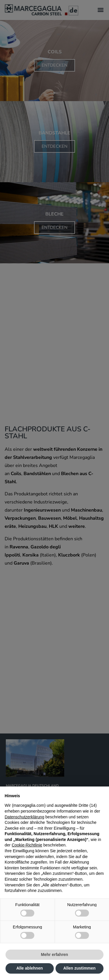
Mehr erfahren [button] (54, 955)
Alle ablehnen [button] (30, 968)
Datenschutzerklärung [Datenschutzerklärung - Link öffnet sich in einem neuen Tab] (24, 817)
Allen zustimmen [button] (79, 968)
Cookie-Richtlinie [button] (27, 845)
